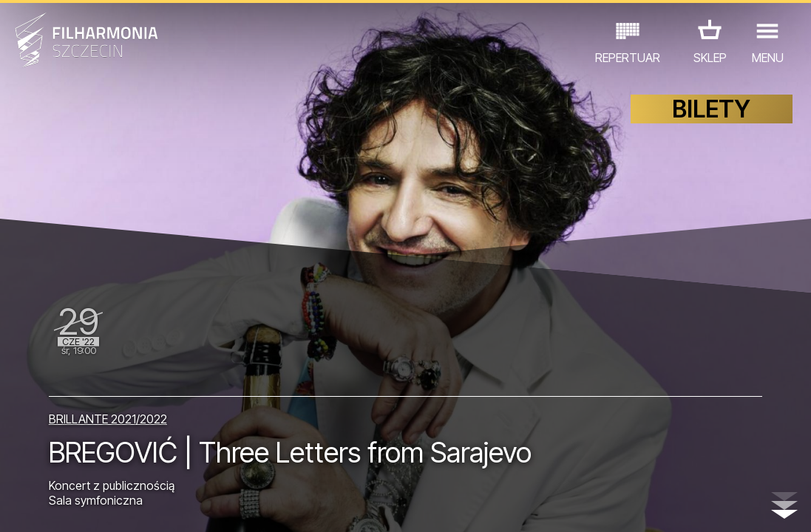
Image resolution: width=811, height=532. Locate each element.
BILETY (711, 109)
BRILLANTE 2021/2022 (108, 419)
